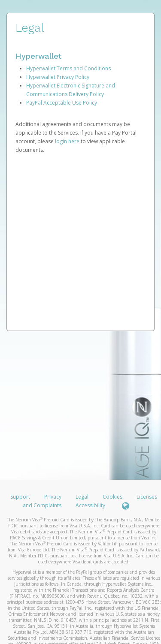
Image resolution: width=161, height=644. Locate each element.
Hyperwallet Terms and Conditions (68, 68)
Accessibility (90, 505)
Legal (82, 497)
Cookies (112, 497)
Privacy (53, 497)
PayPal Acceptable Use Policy (62, 103)
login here (67, 141)
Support (20, 497)
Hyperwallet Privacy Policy (58, 77)
